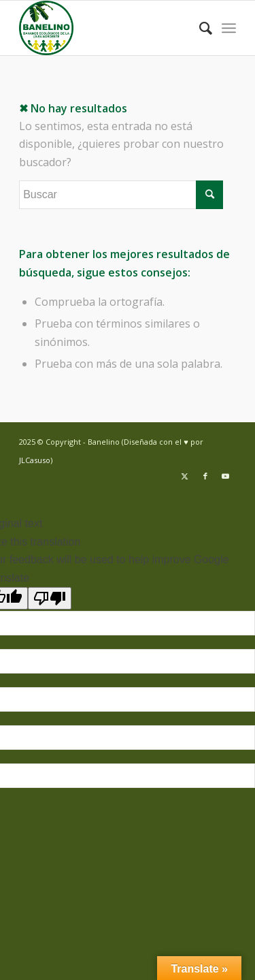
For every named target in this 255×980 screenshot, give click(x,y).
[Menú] (229, 28)
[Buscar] (199, 28)
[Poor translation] (50, 598)
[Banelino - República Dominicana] (106, 28)
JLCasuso (35, 460)
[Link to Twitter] (185, 476)
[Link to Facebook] (205, 476)
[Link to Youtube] (226, 476)
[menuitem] (199, 28)
